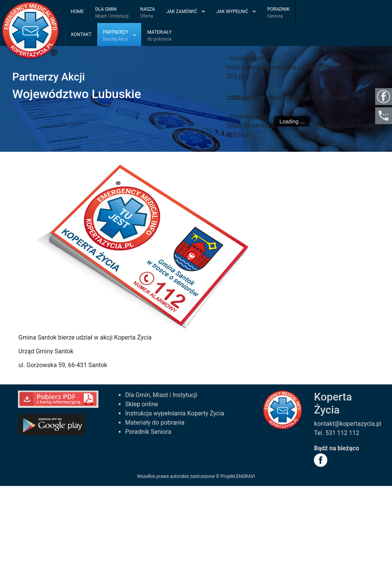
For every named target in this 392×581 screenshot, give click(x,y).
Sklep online (142, 404)
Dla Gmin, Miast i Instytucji (161, 395)
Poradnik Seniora (148, 432)
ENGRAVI (246, 476)
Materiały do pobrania (155, 423)
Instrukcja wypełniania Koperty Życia (175, 413)
